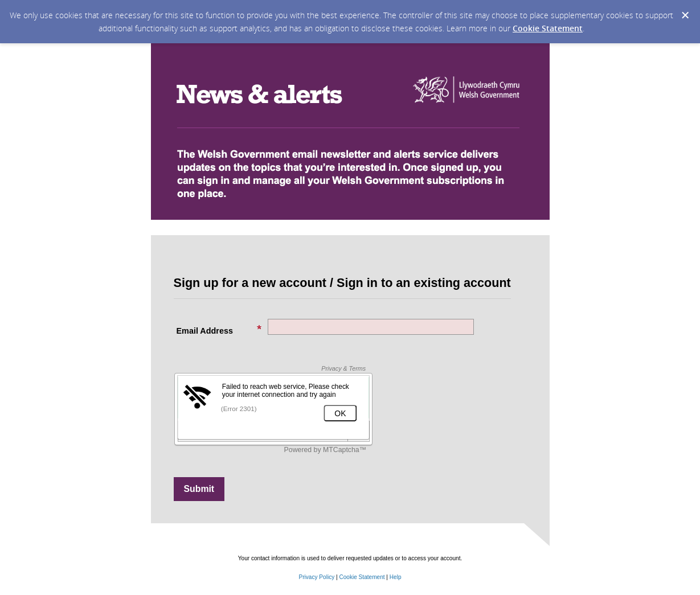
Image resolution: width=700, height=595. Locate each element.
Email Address (219, 330)
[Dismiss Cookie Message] (685, 15)
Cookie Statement (548, 28)
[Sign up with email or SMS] (199, 489)
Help (396, 577)
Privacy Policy (316, 577)
